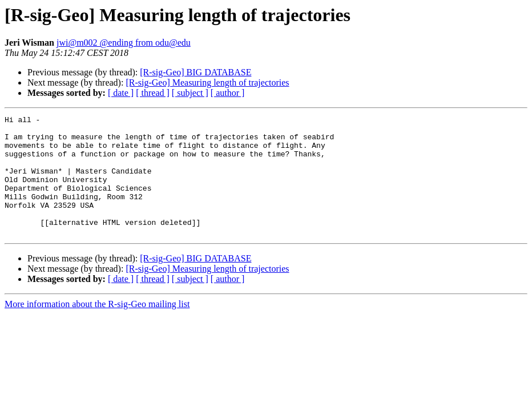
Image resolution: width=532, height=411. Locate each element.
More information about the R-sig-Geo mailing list (97, 328)
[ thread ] (153, 93)
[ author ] (228, 93)
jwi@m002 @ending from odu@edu (124, 43)
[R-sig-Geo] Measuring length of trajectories (207, 82)
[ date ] (121, 93)
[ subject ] (190, 93)
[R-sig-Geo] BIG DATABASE (196, 72)
